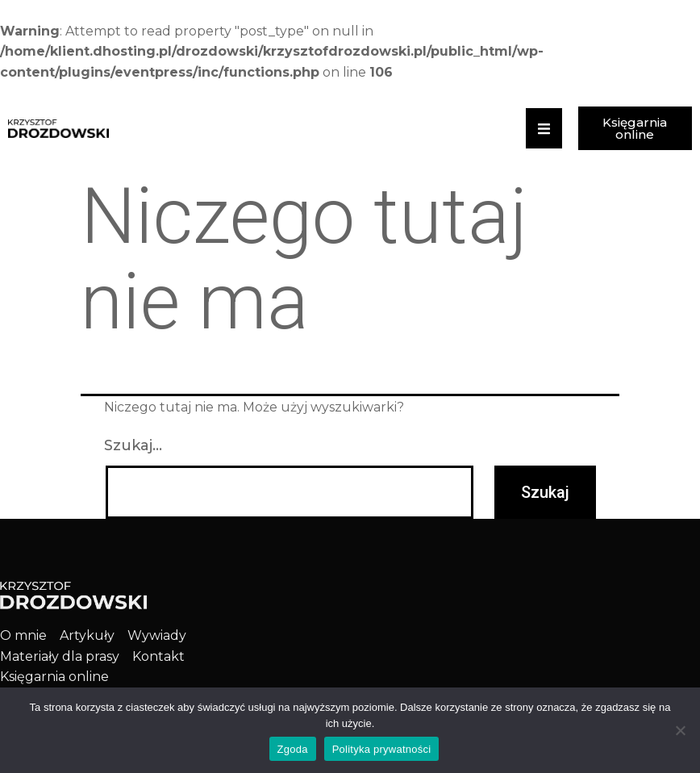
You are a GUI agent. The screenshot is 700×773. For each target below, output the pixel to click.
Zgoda (293, 749)
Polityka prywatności (382, 749)
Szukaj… (133, 445)
